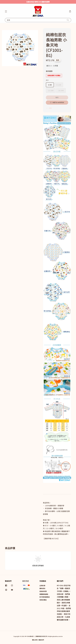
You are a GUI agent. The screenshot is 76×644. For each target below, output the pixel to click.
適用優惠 (49, 71)
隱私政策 (35, 640)
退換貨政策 (43, 591)
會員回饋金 (43, 600)
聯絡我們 (41, 640)
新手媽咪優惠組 (45, 597)
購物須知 (42, 588)
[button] (6, 11)
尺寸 (47, 80)
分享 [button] (49, 108)
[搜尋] (68, 20)
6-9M (50, 85)
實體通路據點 (44, 594)
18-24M (61, 90)
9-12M (59, 85)
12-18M (51, 90)
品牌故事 (42, 586)
